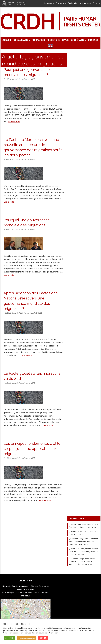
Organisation (22, 40)
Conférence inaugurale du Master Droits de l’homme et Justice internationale (82, 561)
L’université (49, 3)
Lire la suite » (14, 121)
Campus (96, 3)
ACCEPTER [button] (9, 638)
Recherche (73, 3)
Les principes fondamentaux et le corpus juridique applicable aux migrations (32, 449)
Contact (93, 40)
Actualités (77, 518)
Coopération (78, 40)
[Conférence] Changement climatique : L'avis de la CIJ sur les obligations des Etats (84, 551)
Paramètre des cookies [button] (27, 638)
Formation (38, 40)
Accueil (7, 40)
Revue (65, 40)
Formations (61, 3)
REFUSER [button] (43, 638)
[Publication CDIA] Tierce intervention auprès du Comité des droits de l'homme (84, 541)
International (85, 3)
